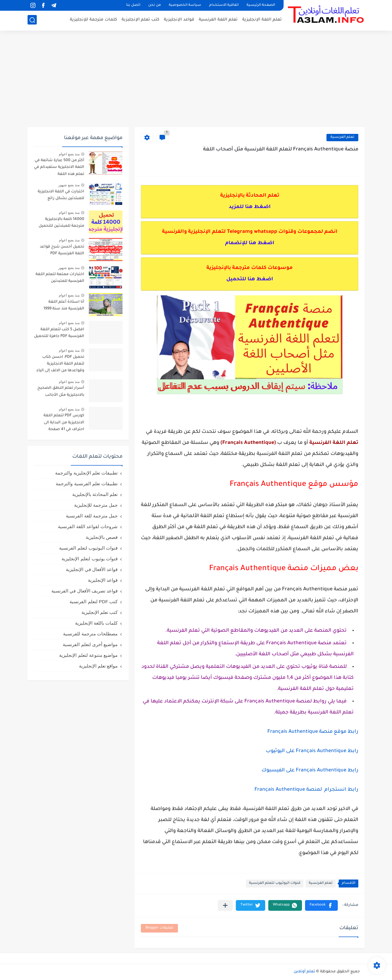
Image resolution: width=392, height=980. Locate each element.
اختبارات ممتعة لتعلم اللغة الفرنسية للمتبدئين (60, 278)
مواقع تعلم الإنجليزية (98, 666)
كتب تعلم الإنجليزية (100, 612)
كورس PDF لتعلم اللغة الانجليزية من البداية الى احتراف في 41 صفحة (64, 423)
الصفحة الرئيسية (261, 5)
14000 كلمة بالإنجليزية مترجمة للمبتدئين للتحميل (61, 223)
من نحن (155, 5)
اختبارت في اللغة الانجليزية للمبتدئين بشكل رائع (61, 195)
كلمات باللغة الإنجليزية (96, 623)
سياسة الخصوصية (185, 5)
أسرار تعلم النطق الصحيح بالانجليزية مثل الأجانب (61, 392)
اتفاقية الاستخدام (224, 5)
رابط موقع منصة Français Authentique (313, 732)
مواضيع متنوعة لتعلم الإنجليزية (88, 655)
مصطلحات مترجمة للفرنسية (90, 634)
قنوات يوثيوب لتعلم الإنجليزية (90, 559)
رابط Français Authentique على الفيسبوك (310, 770)
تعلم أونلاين (304, 972)
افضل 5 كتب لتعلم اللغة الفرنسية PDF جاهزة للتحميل (59, 333)
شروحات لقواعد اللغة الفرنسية (88, 526)
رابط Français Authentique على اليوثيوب (312, 751)
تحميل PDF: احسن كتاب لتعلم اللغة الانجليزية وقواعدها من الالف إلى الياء (60, 364)
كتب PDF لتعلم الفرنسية (94, 602)
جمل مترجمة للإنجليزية (96, 505)
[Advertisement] (196, 80)
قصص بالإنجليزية (102, 537)
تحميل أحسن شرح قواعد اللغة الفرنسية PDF (62, 250)
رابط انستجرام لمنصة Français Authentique (306, 790)
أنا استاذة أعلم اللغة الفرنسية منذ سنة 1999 (64, 305)
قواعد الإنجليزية (179, 20)
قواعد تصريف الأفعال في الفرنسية (85, 591)
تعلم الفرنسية (342, 137)
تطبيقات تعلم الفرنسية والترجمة (87, 484)
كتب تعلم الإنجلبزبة (140, 20)
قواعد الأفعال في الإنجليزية (92, 569)
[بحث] (32, 20)
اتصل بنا (133, 5)
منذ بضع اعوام (69, 154)
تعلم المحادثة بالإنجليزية (95, 494)
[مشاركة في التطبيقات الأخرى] (225, 905)
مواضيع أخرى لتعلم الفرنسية (90, 644)
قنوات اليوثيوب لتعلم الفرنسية (275, 883)
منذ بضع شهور (69, 185)
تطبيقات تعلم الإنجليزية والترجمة (86, 473)
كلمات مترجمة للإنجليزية (93, 20)
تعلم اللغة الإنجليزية (262, 20)
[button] (321, 905)
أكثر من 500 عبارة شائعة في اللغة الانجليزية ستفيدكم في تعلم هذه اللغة (59, 167)
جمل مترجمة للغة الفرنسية (92, 516)
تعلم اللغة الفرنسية (218, 20)
